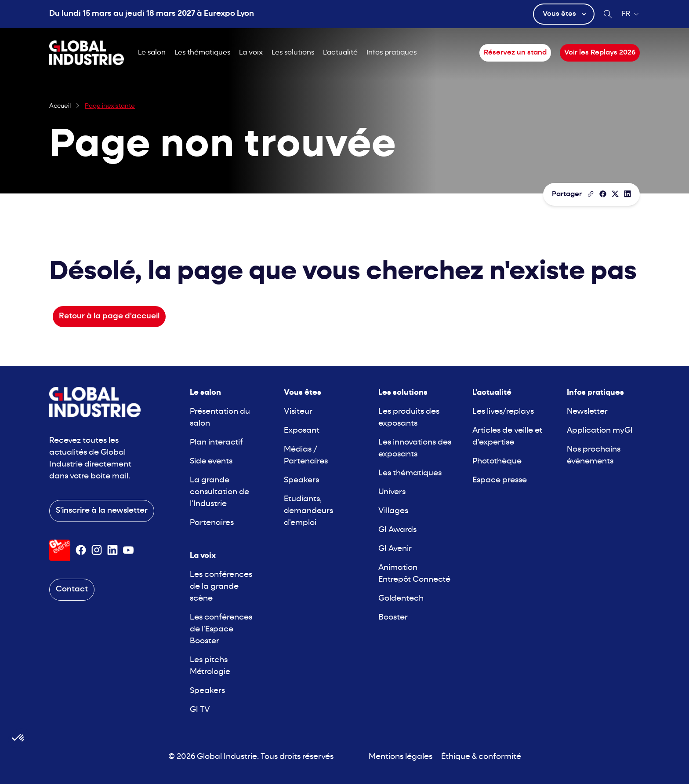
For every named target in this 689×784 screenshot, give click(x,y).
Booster (393, 618)
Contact (72, 589)
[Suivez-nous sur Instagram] (97, 550)
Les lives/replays (503, 412)
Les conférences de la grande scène (221, 587)
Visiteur (298, 412)
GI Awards (397, 530)
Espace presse (500, 480)
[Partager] (603, 194)
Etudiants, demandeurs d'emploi (308, 511)
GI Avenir (395, 549)
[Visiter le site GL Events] (60, 550)
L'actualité (340, 53)
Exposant (302, 431)
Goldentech (401, 599)
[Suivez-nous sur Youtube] (128, 550)
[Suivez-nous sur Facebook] (81, 550)
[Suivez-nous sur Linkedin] (112, 550)
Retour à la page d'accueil (109, 316)
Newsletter (587, 412)
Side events (211, 461)
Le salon (152, 53)
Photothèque (497, 461)
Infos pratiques (392, 53)
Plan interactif (216, 443)
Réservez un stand (515, 53)
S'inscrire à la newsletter (102, 511)
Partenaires (212, 523)
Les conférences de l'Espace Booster (221, 629)
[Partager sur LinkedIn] (627, 194)
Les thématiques (202, 53)
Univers (392, 492)
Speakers (207, 691)
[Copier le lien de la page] (591, 194)
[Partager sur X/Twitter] (615, 194)
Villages (393, 511)
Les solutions (293, 53)
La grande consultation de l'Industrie (219, 492)
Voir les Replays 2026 (600, 53)
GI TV (200, 710)
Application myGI (600, 431)
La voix (251, 53)
